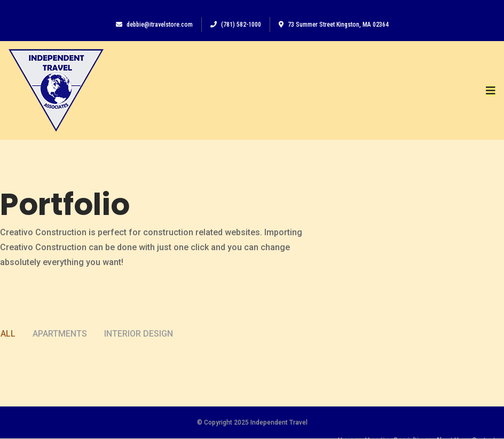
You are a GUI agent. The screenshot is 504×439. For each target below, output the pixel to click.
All (8, 343)
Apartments (60, 343)
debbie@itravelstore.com (154, 25)
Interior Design (139, 343)
